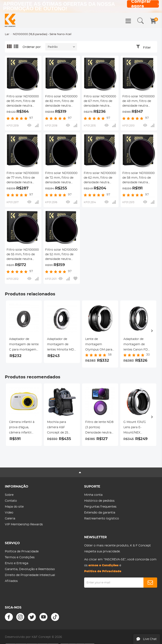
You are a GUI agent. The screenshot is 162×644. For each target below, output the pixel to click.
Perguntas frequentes (100, 507)
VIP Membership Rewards (24, 524)
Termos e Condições (20, 557)
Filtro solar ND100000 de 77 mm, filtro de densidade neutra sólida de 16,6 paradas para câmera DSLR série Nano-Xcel (23, 178)
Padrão (53, 47)
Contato (11, 501)
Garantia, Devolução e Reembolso (30, 569)
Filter (147, 48)
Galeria (10, 519)
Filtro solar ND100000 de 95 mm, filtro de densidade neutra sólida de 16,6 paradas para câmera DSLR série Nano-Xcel (23, 102)
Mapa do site (14, 507)
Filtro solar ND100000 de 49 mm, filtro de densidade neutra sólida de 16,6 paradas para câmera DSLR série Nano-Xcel (138, 102)
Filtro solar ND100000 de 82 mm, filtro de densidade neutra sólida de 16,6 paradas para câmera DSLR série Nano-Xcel (61, 102)
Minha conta (93, 495)
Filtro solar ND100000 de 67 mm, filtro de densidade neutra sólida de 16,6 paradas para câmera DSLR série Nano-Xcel (100, 102)
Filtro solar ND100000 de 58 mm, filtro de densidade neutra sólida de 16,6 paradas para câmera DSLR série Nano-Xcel (138, 178)
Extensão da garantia (100, 513)
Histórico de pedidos (99, 501)
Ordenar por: (32, 47)
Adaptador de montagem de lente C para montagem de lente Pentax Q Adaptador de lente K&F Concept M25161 (24, 345)
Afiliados (11, 581)
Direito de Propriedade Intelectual (30, 575)
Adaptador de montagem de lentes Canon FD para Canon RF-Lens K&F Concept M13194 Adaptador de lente (138, 345)
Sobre (9, 495)
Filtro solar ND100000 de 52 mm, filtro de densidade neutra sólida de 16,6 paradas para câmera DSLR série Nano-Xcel (61, 255)
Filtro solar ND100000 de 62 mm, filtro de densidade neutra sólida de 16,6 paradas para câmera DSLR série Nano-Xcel (100, 178)
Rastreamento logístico (102, 519)
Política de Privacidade (22, 552)
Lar (7, 34)
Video (9, 513)
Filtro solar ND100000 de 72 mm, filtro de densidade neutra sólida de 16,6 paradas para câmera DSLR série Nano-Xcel (61, 178)
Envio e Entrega (17, 563)
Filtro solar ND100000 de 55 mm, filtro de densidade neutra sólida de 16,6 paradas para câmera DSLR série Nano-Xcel (23, 255)
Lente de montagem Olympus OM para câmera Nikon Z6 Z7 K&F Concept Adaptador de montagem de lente (100, 345)
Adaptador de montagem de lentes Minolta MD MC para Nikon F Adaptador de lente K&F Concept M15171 (62, 345)
